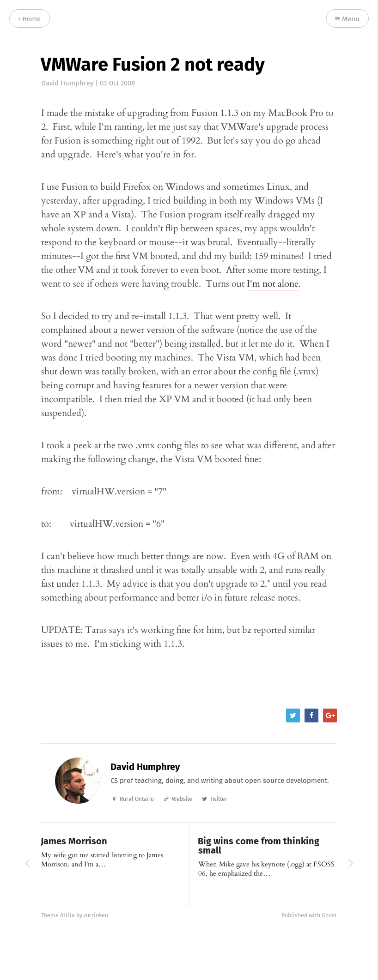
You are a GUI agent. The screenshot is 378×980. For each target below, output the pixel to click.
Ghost (329, 915)
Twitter (219, 799)
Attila (67, 915)
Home (30, 19)
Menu (347, 19)
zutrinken (96, 915)
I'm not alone (273, 284)
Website (182, 799)
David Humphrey (67, 83)
